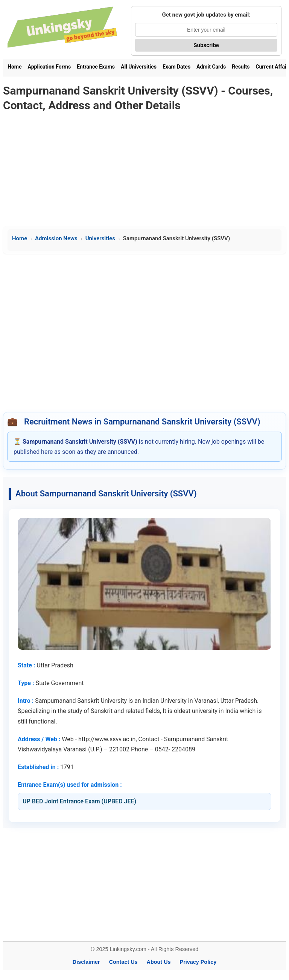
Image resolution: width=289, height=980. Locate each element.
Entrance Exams (96, 67)
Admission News (56, 238)
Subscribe (206, 45)
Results (241, 67)
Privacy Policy (198, 962)
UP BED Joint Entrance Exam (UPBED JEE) (79, 801)
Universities (100, 238)
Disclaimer (86, 962)
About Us (159, 962)
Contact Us (123, 962)
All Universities (139, 67)
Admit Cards (211, 67)
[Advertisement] (144, 170)
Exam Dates (176, 67)
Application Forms (49, 67)
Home (14, 67)
